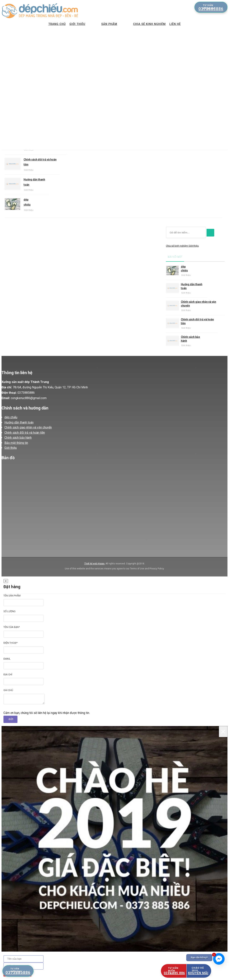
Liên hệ (181, 25)
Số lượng (9, 611)
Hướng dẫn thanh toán (34, 182)
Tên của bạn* (12, 627)
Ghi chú (8, 690)
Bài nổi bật (175, 257)
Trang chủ (51, 25)
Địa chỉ (8, 674)
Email (7, 659)
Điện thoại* (10, 643)
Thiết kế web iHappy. (95, 564)
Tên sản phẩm (12, 596)
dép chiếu (27, 202)
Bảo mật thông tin (16, 443)
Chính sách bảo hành (190, 339)
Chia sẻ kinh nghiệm (154, 25)
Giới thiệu (73, 25)
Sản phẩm (109, 25)
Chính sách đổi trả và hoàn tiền (40, 162)
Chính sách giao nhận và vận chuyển (199, 304)
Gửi (11, 719)
